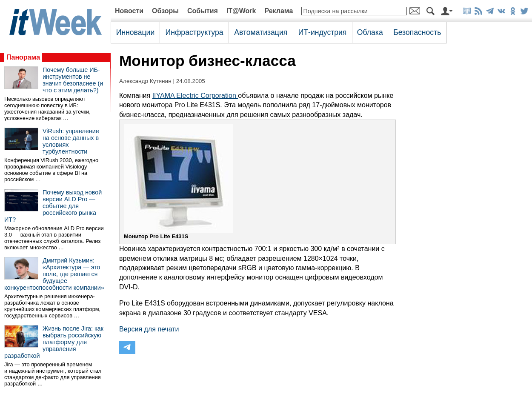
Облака (370, 32)
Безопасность (417, 32)
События (203, 11)
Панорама (23, 57)
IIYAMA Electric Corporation (195, 96)
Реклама (279, 11)
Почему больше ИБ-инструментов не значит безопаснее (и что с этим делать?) (73, 80)
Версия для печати (149, 329)
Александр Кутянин (145, 81)
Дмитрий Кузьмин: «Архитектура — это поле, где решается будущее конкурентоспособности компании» (54, 274)
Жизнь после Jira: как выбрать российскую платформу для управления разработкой (54, 342)
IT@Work (241, 11)
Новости (129, 11)
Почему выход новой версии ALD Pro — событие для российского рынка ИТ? (53, 206)
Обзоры (165, 11)
